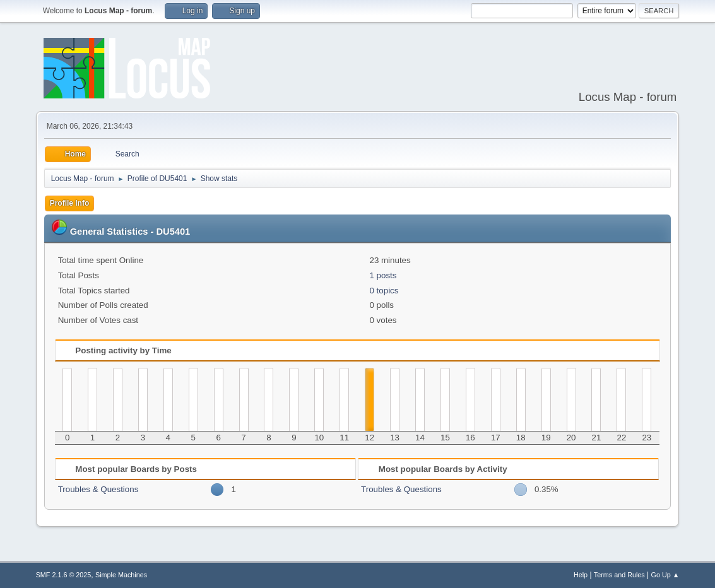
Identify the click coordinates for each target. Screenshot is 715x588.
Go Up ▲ (665, 575)
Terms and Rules (619, 575)
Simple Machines (121, 575)
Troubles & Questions (98, 489)
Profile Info (70, 203)
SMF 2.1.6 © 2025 (64, 575)
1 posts (383, 275)
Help (581, 575)
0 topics (384, 291)
